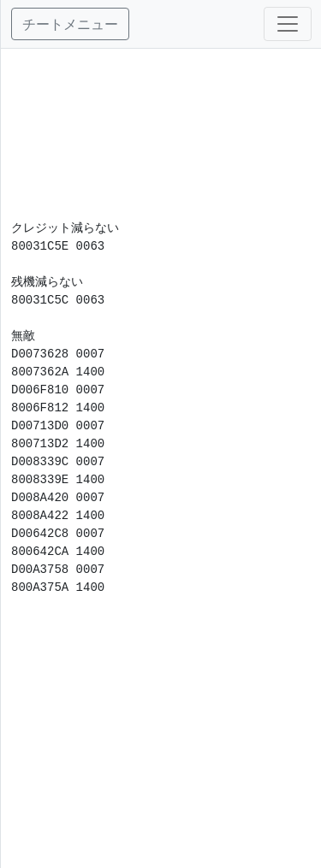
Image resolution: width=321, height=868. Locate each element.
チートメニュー (70, 24)
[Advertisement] (161, 134)
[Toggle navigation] (288, 24)
